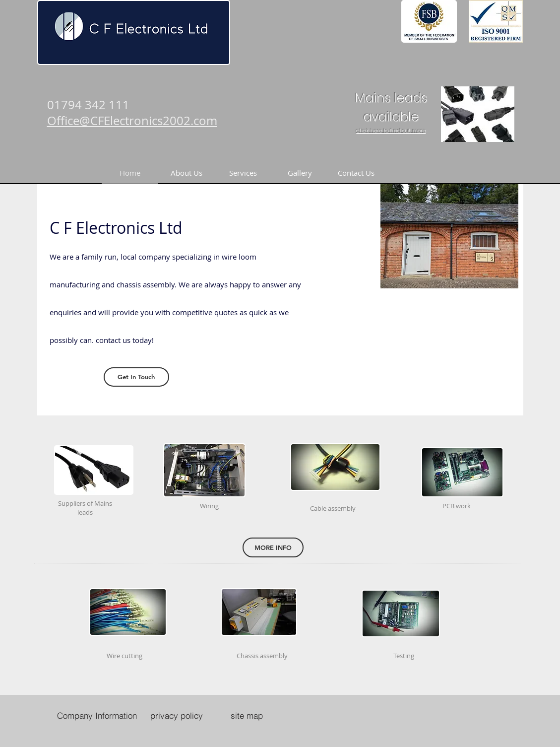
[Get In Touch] (136, 377)
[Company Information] (97, 715)
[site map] (247, 715)
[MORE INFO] (273, 547)
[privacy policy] (177, 715)
